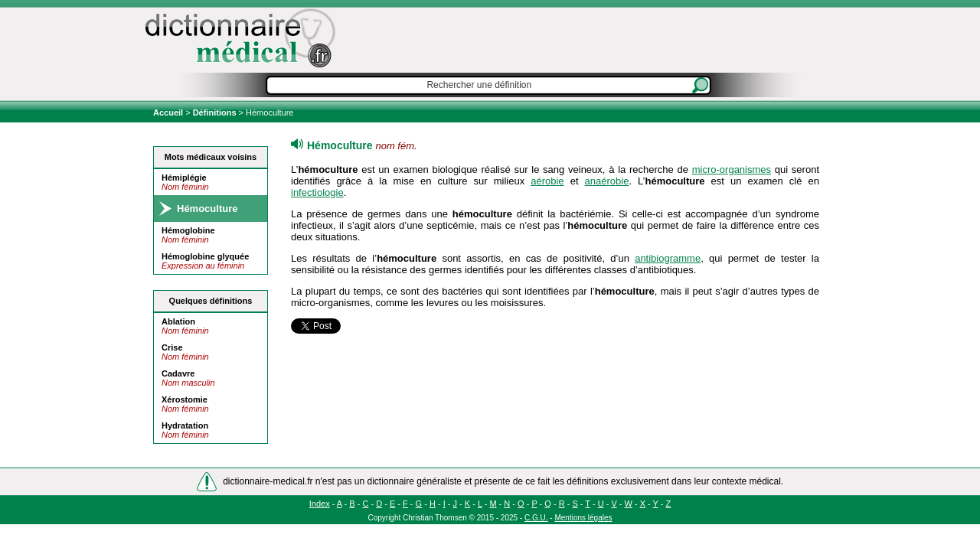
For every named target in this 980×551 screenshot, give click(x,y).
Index (320, 504)
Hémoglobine (188, 230)
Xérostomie (185, 399)
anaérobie (607, 181)
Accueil (169, 112)
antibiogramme (668, 258)
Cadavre (178, 373)
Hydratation (185, 425)
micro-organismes (732, 170)
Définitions (215, 112)
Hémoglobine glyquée (205, 256)
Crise (172, 347)
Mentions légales (583, 518)
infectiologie (317, 192)
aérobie (547, 181)
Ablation (178, 321)
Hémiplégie (184, 178)
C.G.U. (536, 518)
